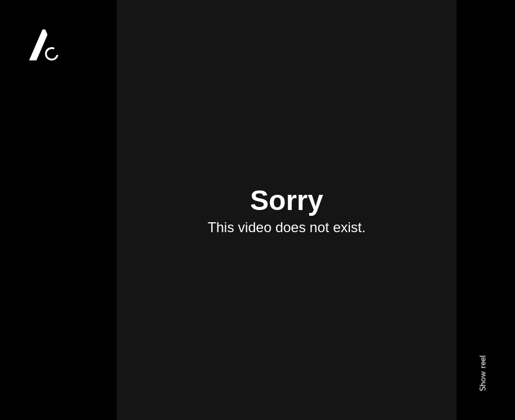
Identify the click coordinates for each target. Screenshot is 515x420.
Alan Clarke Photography (44, 45)
